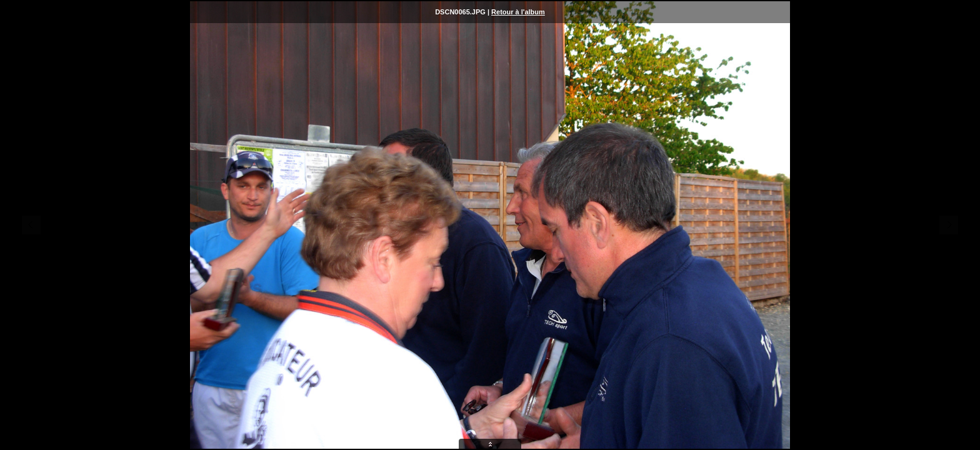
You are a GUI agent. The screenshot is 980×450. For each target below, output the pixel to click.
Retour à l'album (518, 12)
